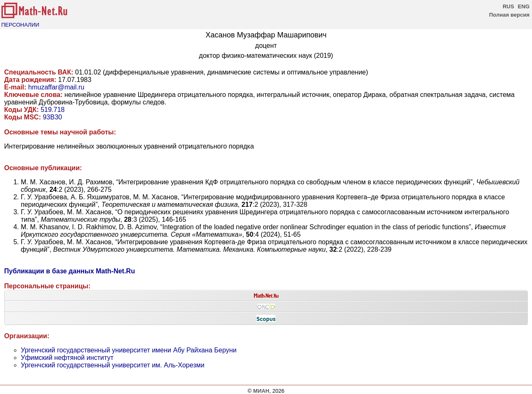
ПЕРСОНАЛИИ (20, 25)
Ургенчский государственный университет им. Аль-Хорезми (113, 365)
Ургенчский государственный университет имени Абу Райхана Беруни (129, 350)
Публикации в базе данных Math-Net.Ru (70, 271)
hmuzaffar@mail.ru (56, 87)
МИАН (261, 391)
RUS (508, 6)
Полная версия (509, 15)
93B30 (52, 117)
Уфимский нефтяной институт (67, 358)
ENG (524, 6)
